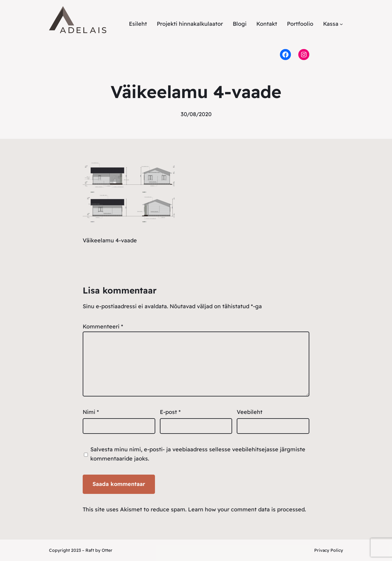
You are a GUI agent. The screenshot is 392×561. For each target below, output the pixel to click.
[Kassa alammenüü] (341, 24)
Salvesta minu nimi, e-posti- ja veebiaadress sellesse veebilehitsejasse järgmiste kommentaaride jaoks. (198, 454)
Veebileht (250, 412)
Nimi (91, 412)
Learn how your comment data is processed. (247, 509)
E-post (170, 412)
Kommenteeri (103, 326)
